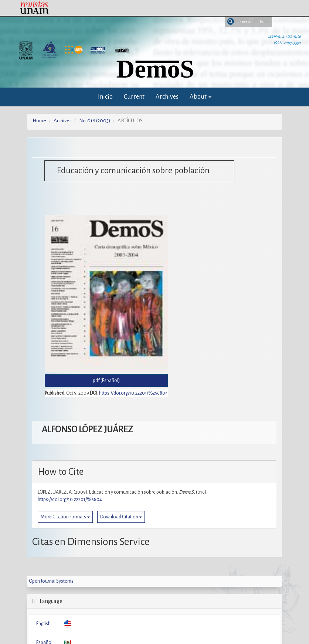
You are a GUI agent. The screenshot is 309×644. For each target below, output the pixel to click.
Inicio (105, 97)
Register (246, 21)
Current (134, 97)
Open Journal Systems (51, 581)
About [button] (201, 97)
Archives (167, 97)
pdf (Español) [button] (106, 381)
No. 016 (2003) (95, 121)
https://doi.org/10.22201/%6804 (70, 500)
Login (264, 21)
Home (39, 121)
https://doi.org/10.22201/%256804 (133, 393)
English (43, 624)
